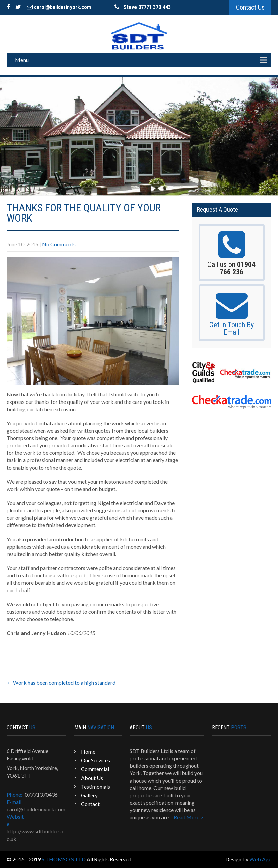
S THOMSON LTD (64, 859)
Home (88, 752)
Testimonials (96, 786)
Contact (90, 804)
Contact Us (250, 7)
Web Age (260, 859)
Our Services (96, 760)
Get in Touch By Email (231, 329)
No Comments (59, 244)
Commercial (95, 769)
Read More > (189, 817)
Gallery (89, 795)
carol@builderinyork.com (59, 7)
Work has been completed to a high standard (61, 683)
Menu (22, 60)
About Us (92, 778)
